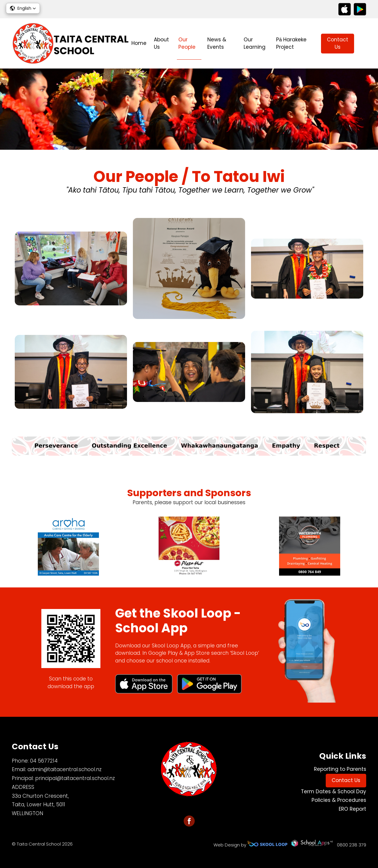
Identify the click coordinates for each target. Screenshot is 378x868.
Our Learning (255, 43)
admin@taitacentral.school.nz (65, 769)
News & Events (217, 43)
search (363, 44)
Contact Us (338, 43)
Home (139, 43)
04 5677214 (44, 761)
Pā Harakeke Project (291, 43)
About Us (161, 43)
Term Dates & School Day (334, 792)
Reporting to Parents (340, 769)
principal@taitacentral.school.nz (75, 778)
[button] (23, 8)
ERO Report (352, 809)
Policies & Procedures (339, 800)
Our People (187, 43)
